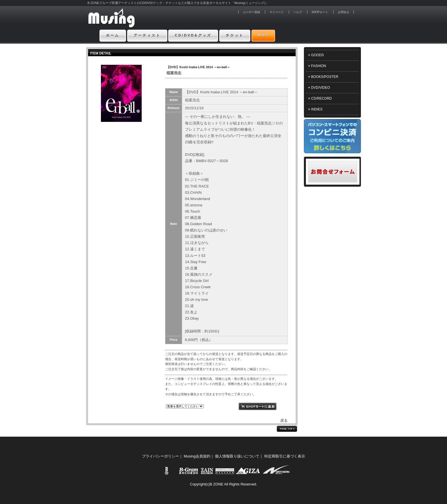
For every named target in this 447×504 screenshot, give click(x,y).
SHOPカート (320, 12)
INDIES (317, 109)
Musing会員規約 (197, 456)
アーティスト (147, 35)
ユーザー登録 (251, 12)
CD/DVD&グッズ (193, 35)
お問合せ (344, 12)
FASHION (319, 66)
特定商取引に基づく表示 (285, 456)
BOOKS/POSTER (325, 77)
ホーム (113, 35)
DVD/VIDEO (320, 88)
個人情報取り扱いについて (237, 456)
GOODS (317, 55)
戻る (284, 421)
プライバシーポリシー (160, 456)
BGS (263, 35)
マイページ (277, 12)
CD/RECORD (321, 98)
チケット (235, 35)
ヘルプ (298, 12)
